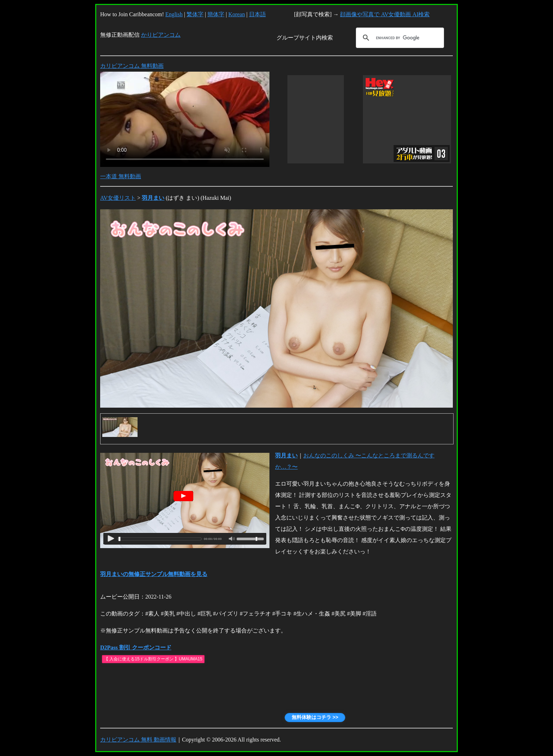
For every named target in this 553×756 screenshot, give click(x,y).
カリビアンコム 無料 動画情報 (138, 740)
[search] (399, 38)
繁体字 (195, 14)
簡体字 (216, 14)
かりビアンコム (161, 35)
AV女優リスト (118, 198)
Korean (236, 14)
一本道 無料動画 (121, 176)
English (174, 14)
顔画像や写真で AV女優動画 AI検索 (385, 14)
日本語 (257, 14)
